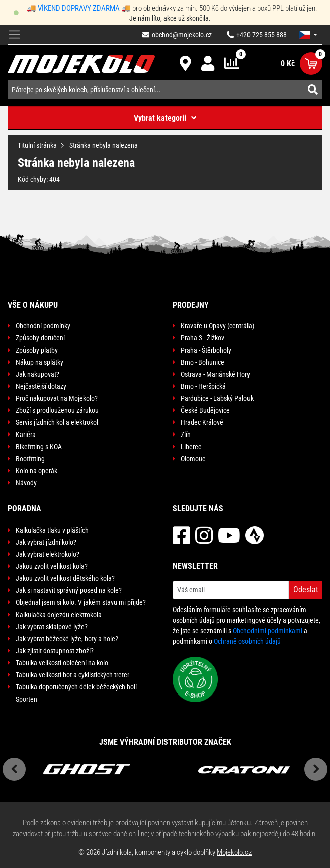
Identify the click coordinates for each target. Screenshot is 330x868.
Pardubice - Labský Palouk (217, 398)
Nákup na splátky (39, 362)
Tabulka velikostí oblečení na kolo (62, 663)
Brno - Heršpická (203, 386)
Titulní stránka (37, 145)
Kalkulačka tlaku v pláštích (52, 530)
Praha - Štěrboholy (206, 350)
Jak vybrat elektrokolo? (48, 554)
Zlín (186, 435)
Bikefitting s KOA (39, 447)
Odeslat (306, 590)
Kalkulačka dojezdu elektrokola (59, 615)
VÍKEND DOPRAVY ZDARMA (79, 8)
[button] (308, 35)
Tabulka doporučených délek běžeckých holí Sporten (76, 693)
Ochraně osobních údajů (247, 641)
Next (316, 769)
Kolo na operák (36, 471)
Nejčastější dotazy (41, 386)
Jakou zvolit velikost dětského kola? (65, 578)
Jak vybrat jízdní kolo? (46, 542)
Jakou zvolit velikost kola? (52, 566)
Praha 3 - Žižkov (202, 338)
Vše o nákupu (33, 305)
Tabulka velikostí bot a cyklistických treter (72, 675)
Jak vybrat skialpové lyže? (52, 627)
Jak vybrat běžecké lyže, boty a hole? (67, 639)
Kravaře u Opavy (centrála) (217, 326)
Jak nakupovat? (37, 374)
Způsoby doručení (40, 338)
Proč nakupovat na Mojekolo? (57, 398)
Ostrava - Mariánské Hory (215, 374)
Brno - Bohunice (202, 362)
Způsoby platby (37, 350)
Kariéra (26, 435)
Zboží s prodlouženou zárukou (57, 410)
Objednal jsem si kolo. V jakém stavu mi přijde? (81, 602)
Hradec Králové (202, 422)
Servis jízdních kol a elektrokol (57, 422)
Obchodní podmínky (43, 326)
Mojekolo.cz (234, 852)
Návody (26, 483)
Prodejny (191, 305)
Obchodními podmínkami (268, 631)
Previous (14, 769)
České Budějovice (205, 410)
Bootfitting (30, 459)
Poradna (24, 509)
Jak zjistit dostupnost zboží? (55, 651)
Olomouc (193, 459)
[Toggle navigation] (14, 35)
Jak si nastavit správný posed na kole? (69, 590)
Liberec (191, 447)
